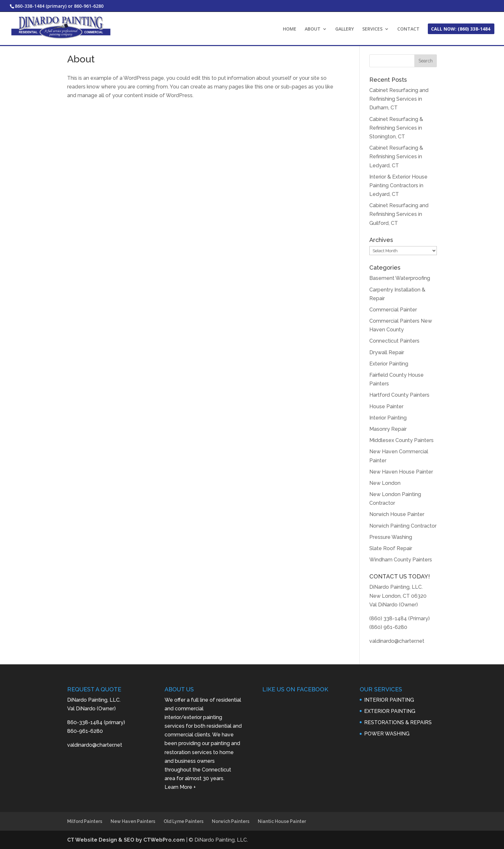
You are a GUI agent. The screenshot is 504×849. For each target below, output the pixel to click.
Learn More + (180, 787)
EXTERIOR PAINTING (390, 711)
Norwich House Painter (397, 514)
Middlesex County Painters (401, 440)
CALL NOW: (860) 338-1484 (461, 29)
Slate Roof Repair (391, 548)
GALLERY (345, 29)
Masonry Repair (388, 429)
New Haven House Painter (401, 472)
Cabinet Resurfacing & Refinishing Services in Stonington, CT (396, 128)
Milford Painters (85, 821)
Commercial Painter (393, 310)
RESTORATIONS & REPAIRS (398, 722)
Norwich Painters (231, 821)
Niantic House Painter (282, 821)
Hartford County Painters (399, 395)
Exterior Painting (389, 364)
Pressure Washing (391, 537)
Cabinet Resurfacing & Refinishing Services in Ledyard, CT (396, 157)
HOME (290, 29)
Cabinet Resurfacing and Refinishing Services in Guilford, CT (399, 214)
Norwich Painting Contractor (403, 526)
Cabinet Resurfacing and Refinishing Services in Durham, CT (399, 99)
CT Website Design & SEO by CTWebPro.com (127, 840)
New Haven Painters (133, 821)
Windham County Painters (401, 560)
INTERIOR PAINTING (389, 700)
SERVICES (372, 29)
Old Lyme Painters (184, 821)
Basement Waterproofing (400, 278)
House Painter (386, 406)
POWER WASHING (387, 734)
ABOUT (313, 29)
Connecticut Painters (394, 341)
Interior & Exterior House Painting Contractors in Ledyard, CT (398, 185)
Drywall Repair (387, 352)
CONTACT (408, 29)
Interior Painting (388, 418)
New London (385, 483)
